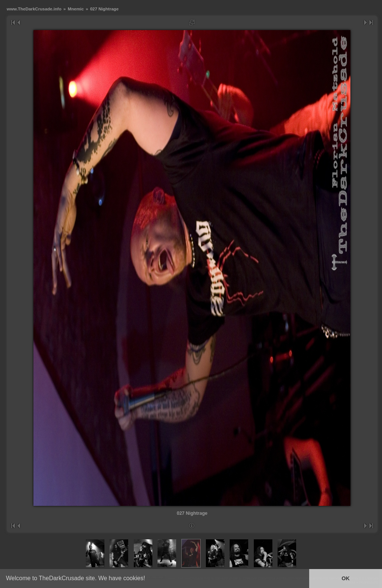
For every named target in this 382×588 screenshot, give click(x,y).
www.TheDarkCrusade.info (34, 9)
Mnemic (76, 9)
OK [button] (346, 578)
